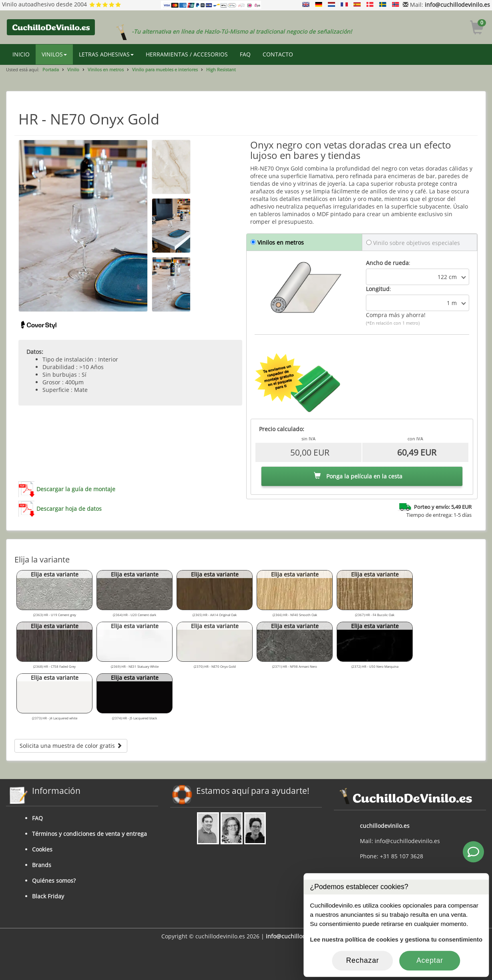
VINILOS (54, 54)
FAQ (245, 54)
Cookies (42, 849)
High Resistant (221, 69)
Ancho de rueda (387, 263)
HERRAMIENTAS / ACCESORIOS (187, 54)
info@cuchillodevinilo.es (457, 5)
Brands (42, 865)
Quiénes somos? (54, 881)
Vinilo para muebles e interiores (165, 69)
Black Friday (48, 896)
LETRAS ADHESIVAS (106, 54)
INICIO (21, 54)
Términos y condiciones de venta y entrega (89, 834)
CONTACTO (278, 54)
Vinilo (73, 69)
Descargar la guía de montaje (76, 489)
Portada (51, 69)
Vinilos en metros (106, 69)
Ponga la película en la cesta (358, 476)
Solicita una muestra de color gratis (71, 746)
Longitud (378, 289)
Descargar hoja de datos (69, 509)
